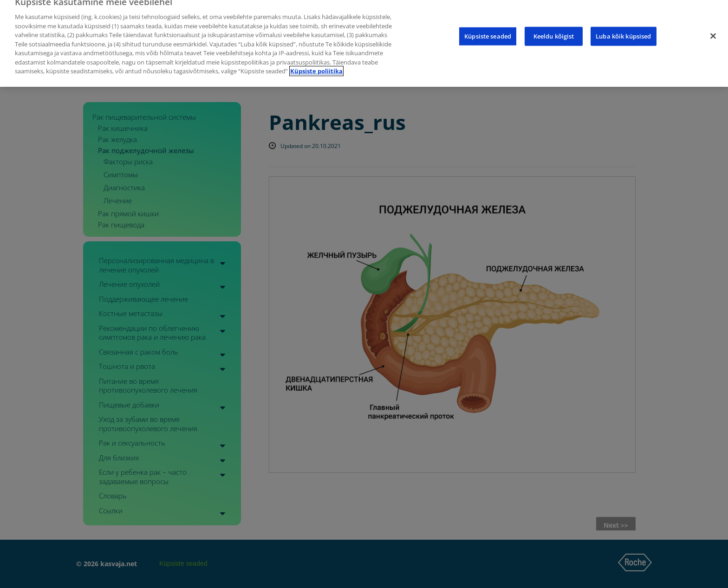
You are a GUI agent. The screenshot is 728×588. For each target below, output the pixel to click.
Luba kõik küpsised (623, 27)
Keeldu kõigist (554, 27)
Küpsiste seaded (488, 27)
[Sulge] (713, 27)
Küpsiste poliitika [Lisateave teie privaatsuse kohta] (316, 63)
